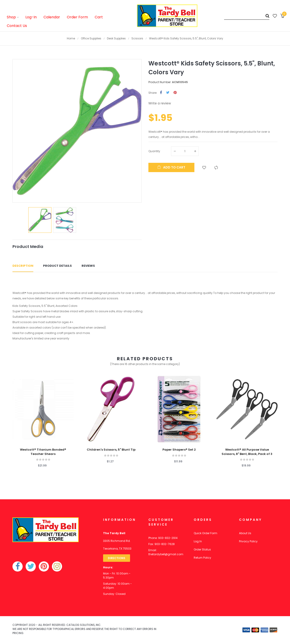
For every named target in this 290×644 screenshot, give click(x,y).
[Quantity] (185, 151)
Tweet (168, 93)
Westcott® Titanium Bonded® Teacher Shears (43, 452)
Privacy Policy (248, 541)
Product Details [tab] (57, 266)
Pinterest (175, 93)
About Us (245, 533)
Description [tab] (23, 266)
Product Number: (160, 82)
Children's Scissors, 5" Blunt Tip (111, 450)
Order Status (202, 549)
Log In (198, 541)
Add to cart (171, 167)
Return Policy (202, 558)
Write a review (160, 103)
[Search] (247, 16)
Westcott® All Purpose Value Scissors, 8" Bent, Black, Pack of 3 (247, 452)
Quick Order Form (205, 533)
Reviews (88, 266)
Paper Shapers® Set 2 (179, 450)
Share (161, 93)
